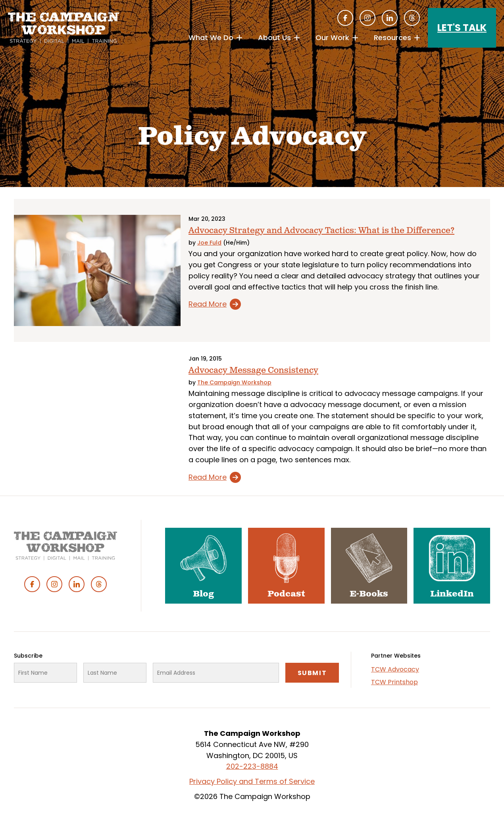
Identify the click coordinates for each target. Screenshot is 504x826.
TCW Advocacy (395, 669)
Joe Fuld (209, 243)
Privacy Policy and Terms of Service (252, 781)
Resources (392, 38)
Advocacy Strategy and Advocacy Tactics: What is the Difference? (321, 231)
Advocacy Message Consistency (253, 370)
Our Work (332, 38)
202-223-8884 (252, 766)
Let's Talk (462, 28)
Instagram (367, 18)
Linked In (390, 18)
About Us (274, 38)
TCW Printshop (394, 682)
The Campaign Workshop (234, 382)
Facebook (345, 18)
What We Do (211, 38)
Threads (412, 18)
